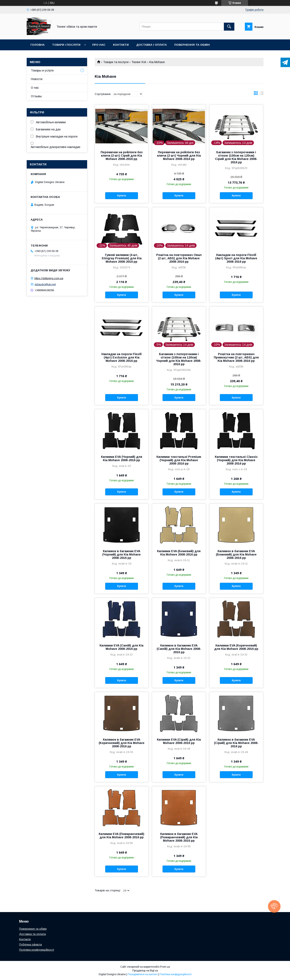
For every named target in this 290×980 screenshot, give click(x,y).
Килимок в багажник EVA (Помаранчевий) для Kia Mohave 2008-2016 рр (179, 837)
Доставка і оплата (152, 45)
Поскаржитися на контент (143, 974)
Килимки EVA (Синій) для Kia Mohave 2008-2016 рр (121, 647)
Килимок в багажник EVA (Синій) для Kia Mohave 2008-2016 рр (179, 649)
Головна (37, 45)
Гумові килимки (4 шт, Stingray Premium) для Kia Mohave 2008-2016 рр (122, 258)
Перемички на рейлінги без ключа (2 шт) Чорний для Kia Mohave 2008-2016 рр (179, 156)
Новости (37, 79)
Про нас (99, 45)
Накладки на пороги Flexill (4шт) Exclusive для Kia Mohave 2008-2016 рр (121, 357)
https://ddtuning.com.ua (49, 278)
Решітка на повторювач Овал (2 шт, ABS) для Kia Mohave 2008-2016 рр (179, 258)
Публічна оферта (30, 944)
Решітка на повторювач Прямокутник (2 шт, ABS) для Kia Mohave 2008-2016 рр (236, 357)
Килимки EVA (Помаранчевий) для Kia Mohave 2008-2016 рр (121, 836)
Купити (122, 196)
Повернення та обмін (192, 45)
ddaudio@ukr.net (45, 284)
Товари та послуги (116, 62)
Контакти (121, 45)
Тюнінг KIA (139, 62)
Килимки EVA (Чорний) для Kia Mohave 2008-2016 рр (122, 458)
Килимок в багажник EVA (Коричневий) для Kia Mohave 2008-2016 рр (122, 743)
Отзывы (36, 96)
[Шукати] (229, 27)
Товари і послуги (66, 45)
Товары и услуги (42, 70)
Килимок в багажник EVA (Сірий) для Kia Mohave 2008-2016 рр (236, 743)
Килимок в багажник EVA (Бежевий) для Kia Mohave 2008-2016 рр (236, 554)
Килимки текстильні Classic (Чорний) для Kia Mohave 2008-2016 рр (236, 460)
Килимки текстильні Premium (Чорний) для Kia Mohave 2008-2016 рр (179, 460)
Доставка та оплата (32, 934)
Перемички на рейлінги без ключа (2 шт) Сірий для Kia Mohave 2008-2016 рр (122, 156)
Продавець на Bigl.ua (145, 971)
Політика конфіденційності (37, 950)
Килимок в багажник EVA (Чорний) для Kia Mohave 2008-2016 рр (121, 554)
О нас (35, 88)
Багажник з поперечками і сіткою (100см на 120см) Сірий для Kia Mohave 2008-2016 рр (236, 157)
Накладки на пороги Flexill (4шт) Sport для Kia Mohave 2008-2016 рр (236, 258)
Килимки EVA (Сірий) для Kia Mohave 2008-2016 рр (179, 741)
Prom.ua (165, 967)
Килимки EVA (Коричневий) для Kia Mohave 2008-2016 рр (236, 647)
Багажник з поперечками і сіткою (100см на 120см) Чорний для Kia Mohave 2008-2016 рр (179, 359)
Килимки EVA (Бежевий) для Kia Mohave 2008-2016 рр (179, 553)
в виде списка (262, 94)
